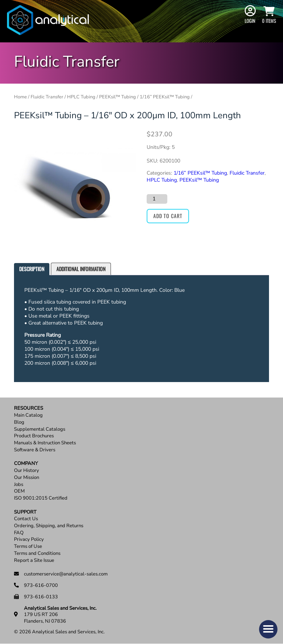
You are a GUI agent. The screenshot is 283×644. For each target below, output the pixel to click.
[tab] (32, 269)
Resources (29, 408)
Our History (27, 471)
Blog (19, 422)
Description (32, 269)
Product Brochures (34, 436)
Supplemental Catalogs (40, 429)
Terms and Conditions (37, 554)
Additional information (81, 269)
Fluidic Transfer (47, 97)
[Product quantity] (157, 199)
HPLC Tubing (81, 97)
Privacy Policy (29, 540)
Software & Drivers (35, 450)
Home (20, 97)
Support (25, 512)
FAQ (19, 533)
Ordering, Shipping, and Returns (49, 526)
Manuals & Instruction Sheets (45, 443)
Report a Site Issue (34, 561)
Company (26, 464)
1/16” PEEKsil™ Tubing (165, 97)
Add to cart (168, 216)
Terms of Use (28, 547)
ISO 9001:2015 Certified (41, 498)
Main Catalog (28, 415)
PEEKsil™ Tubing (118, 97)
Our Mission (27, 478)
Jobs (19, 485)
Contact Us (26, 519)
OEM (19, 491)
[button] (268, 629)
